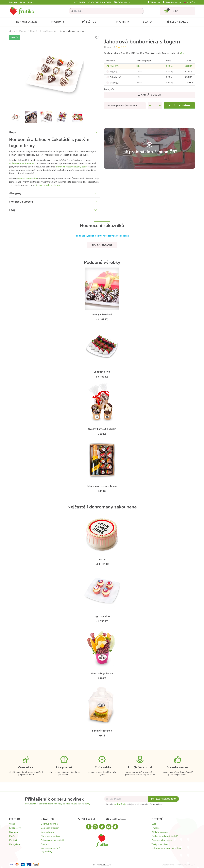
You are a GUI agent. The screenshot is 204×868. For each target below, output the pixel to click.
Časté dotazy (47, 832)
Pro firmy (123, 22)
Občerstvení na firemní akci (22, 163)
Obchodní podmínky (50, 836)
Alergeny (15, 193)
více (182, 53)
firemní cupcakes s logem (48, 185)
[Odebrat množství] (150, 106)
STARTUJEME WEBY (184, 865)
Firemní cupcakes (102, 731)
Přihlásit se (154, 2)
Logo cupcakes (102, 616)
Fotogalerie (15, 844)
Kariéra (13, 836)
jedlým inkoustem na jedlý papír (71, 167)
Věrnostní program (50, 828)
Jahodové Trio (102, 372)
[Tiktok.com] (115, 827)
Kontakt (32, 2)
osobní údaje (120, 804)
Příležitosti (92, 22)
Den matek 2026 (27, 22)
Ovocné (34, 31)
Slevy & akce (177, 22)
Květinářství (15, 828)
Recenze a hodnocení (162, 840)
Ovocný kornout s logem (102, 429)
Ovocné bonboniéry (49, 31)
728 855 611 (92, 2)
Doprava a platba (17, 2)
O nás (12, 824)
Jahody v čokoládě (102, 315)
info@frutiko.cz (122, 2)
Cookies (45, 844)
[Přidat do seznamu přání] (97, 38)
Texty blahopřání (160, 844)
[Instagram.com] (95, 827)
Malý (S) (114, 72)
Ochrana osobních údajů (52, 840)
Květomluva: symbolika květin (166, 848)
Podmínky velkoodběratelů (165, 836)
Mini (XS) (114, 66)
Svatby (148, 22)
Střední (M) (116, 77)
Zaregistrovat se (172, 2)
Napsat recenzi (102, 245)
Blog (154, 824)
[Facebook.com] (89, 827)
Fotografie (109, 89)
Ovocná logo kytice (102, 674)
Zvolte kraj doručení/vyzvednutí (121, 106)
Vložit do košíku (179, 106)
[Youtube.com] (109, 827)
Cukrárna (13, 832)
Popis (13, 132)
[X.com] (102, 827)
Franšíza (156, 828)
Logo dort (102, 559)
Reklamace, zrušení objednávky (50, 850)
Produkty (60, 22)
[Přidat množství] (160, 106)
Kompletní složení (21, 202)
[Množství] (155, 106)
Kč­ (192, 2)
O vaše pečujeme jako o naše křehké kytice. (134, 804)
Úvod (13, 31)
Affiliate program (160, 832)
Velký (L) (114, 83)
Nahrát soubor (149, 95)
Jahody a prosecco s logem (102, 486)
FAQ (12, 210)
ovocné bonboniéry (27, 179)
